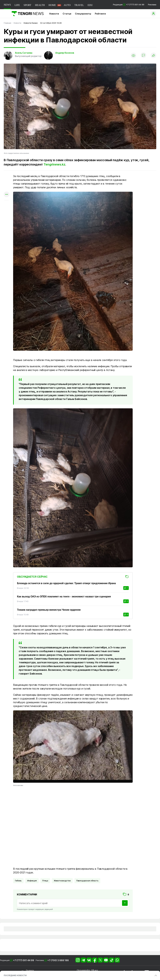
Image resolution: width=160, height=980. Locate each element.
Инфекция (32, 881)
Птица (45, 881)
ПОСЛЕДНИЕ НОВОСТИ (15, 975)
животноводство (62, 881)
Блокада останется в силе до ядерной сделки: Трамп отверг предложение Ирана (66, 583)
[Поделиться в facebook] (7, 189)
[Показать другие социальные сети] (7, 195)
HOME (52, 5)
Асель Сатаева (24, 53)
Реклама (152, 5)
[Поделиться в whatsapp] (7, 176)
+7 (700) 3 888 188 (58, 960)
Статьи (67, 14)
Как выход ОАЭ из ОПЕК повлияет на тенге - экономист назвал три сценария (64, 597)
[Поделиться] (153, 56)
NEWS (7, 5)
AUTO (67, 5)
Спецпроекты (83, 14)
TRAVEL (79, 5)
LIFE (17, 5)
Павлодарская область (87, 881)
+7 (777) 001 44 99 (24, 960)
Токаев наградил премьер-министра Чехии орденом (49, 610)
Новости (54, 14)
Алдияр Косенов (65, 53)
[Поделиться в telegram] (7, 182)
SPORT (27, 5)
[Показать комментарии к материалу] (7, 205)
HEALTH (40, 5)
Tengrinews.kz (54, 164)
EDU (90, 5)
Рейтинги (100, 14)
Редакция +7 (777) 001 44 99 (129, 5)
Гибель (18, 881)
